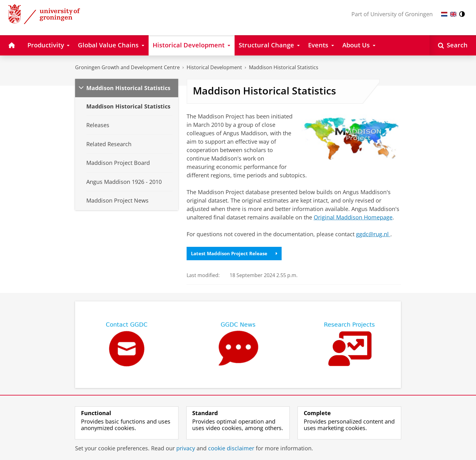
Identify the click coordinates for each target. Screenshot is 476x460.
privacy (186, 448)
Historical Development (214, 67)
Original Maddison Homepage (353, 217)
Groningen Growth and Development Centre (127, 67)
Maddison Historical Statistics (284, 67)
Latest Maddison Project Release (236, 254)
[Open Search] (453, 45)
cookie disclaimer (231, 448)
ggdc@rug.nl (373, 234)
